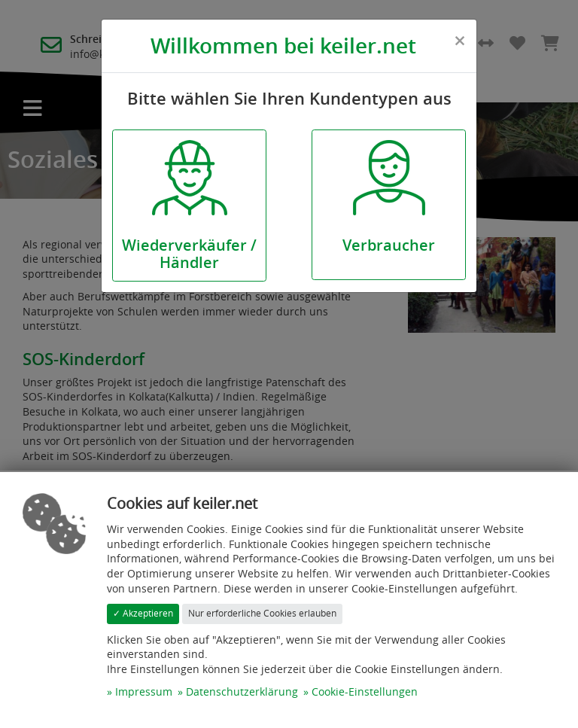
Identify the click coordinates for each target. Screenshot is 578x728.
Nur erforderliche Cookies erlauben (262, 613)
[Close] (460, 41)
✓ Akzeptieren (143, 613)
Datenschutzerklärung (242, 691)
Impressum (144, 691)
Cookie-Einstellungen (365, 691)
